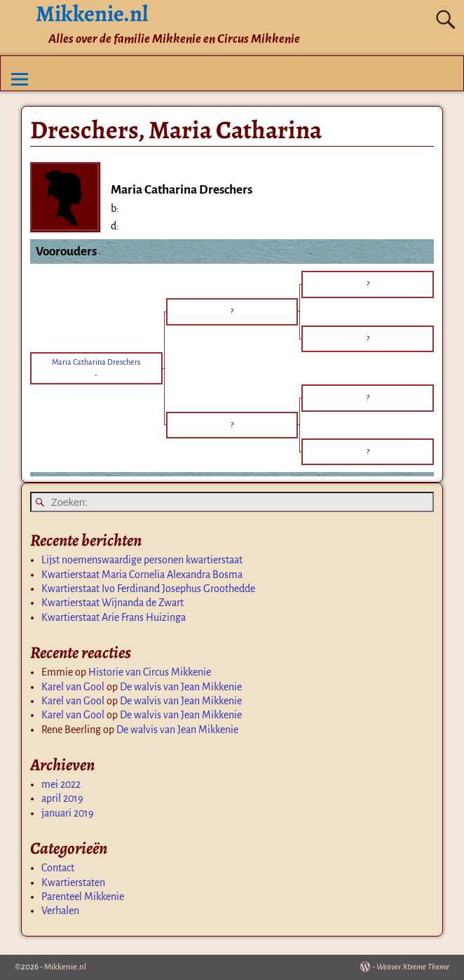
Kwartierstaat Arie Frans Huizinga (114, 617)
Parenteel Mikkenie (83, 897)
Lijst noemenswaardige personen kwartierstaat (142, 560)
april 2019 (62, 798)
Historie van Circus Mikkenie (150, 672)
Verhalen (60, 911)
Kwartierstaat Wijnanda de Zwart (112, 603)
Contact (58, 868)
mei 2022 (61, 784)
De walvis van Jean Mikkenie (181, 687)
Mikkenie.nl (65, 967)
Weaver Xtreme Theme (413, 967)
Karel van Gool (73, 687)
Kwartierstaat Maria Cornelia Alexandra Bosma (142, 575)
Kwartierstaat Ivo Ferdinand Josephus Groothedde (148, 589)
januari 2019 (68, 813)
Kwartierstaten (73, 882)
